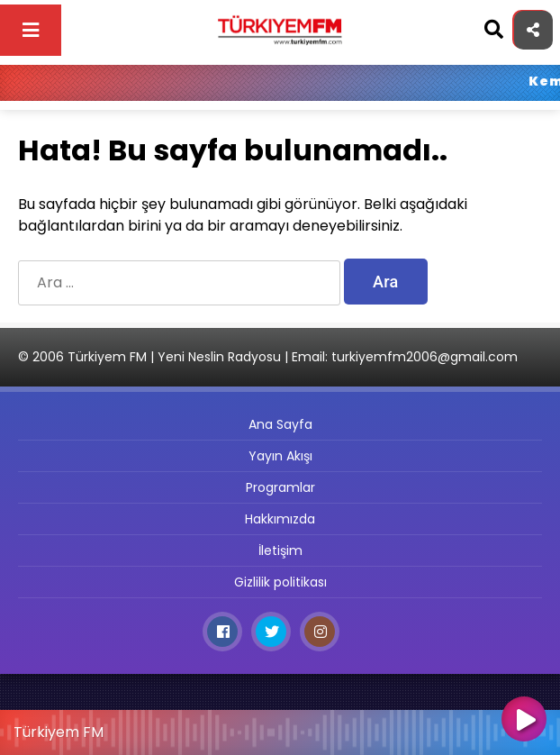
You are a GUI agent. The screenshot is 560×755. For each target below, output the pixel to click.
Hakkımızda (280, 519)
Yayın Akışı (280, 456)
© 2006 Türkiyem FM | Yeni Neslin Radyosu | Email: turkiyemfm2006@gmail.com (268, 357)
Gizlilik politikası (280, 582)
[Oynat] (524, 721)
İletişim (280, 550)
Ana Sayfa (280, 424)
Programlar (280, 487)
